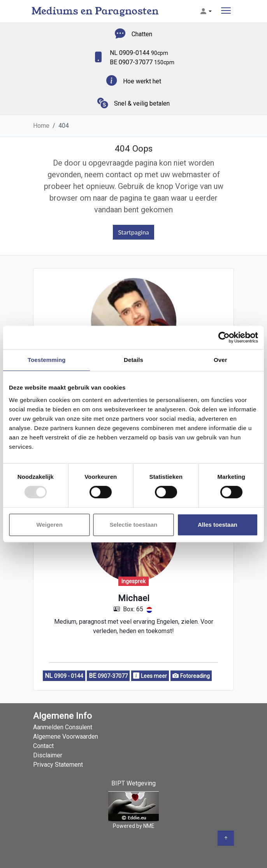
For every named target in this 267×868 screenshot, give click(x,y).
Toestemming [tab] (47, 360)
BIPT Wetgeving (133, 783)
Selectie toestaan (134, 525)
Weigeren (50, 525)
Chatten (142, 34)
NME (149, 826)
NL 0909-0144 (139, 53)
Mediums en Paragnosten (95, 11)
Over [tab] (220, 360)
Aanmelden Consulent (63, 727)
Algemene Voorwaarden (66, 737)
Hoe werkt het (142, 81)
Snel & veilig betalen (142, 103)
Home (41, 126)
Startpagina (133, 232)
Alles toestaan (218, 525)
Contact (43, 746)
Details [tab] (133, 360)
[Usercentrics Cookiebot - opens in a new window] (224, 337)
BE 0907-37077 (142, 62)
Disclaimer (48, 755)
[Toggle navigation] (226, 11)
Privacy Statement (58, 765)
